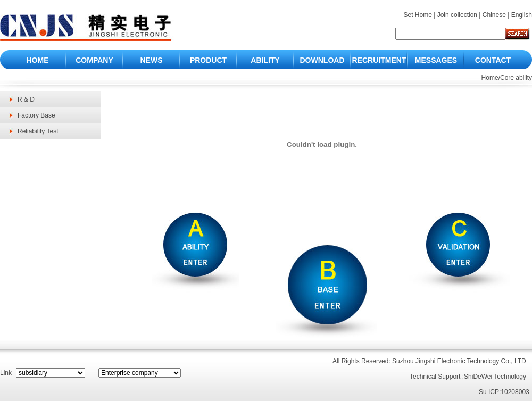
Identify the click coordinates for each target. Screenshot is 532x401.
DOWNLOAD (322, 60)
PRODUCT (208, 60)
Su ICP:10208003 (504, 392)
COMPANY (94, 60)
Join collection (457, 15)
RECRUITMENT (379, 60)
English (522, 15)
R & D (26, 99)
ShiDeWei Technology (495, 377)
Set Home (417, 15)
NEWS (152, 60)
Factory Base (36, 115)
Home (490, 78)
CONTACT (493, 60)
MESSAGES (436, 60)
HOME (38, 60)
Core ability (516, 78)
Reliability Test (38, 131)
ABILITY (265, 60)
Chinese (494, 15)
